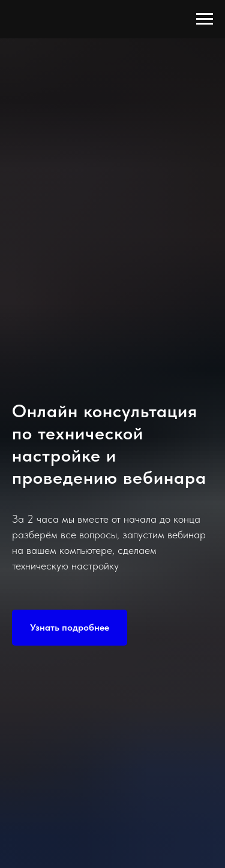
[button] (70, 628)
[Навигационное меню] (205, 19)
